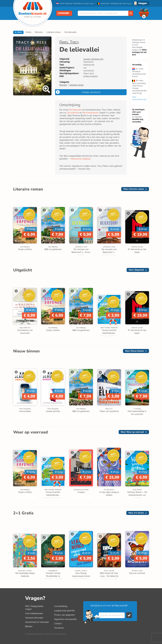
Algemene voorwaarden (65, 619)
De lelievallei (70, 32)
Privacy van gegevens (65, 615)
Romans (39, 32)
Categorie (64, 13)
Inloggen (143, 3)
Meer (134, 189)
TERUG (18, 32)
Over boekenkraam (34, 613)
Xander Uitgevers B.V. (93, 59)
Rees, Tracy (69, 42)
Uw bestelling (61, 606)
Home (28, 32)
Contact (58, 624)
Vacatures (59, 628)
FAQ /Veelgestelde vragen (34, 608)
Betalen (29, 626)
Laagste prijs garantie (64, 611)
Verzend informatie (34, 618)
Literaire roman (54, 32)
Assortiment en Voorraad (37, 622)
